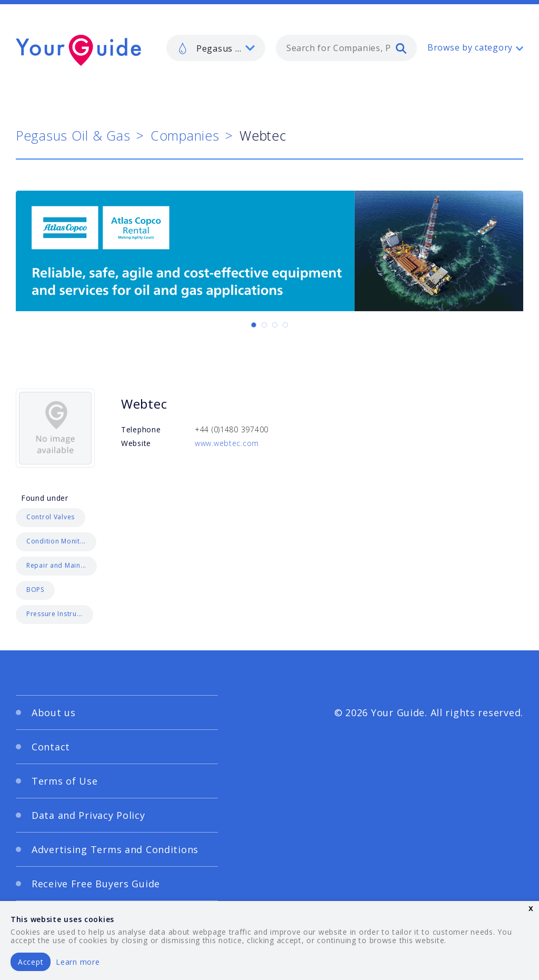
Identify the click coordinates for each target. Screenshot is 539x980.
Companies (185, 135)
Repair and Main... (56, 565)
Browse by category (470, 47)
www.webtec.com (227, 443)
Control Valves (51, 517)
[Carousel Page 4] (285, 325)
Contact (51, 747)
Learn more (78, 962)
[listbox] (216, 48)
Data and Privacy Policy (88, 815)
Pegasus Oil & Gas (73, 135)
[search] (401, 48)
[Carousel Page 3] (275, 325)
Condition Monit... (56, 541)
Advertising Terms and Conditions (115, 849)
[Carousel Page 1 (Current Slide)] (254, 325)
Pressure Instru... (54, 614)
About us (54, 712)
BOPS (35, 590)
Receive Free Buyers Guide (96, 884)
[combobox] (346, 48)
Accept (31, 962)
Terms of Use (65, 781)
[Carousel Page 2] (264, 325)
